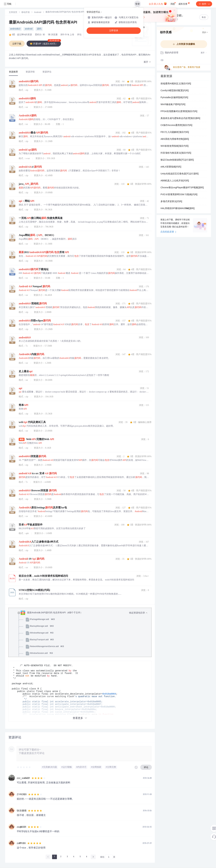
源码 (39, 29)
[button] (147, 62)
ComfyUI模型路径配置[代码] (175, 91)
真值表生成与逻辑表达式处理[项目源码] (180, 118)
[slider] (24, 767)
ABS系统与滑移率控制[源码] (175, 139)
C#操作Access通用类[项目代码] (176, 125)
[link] (13, 12)
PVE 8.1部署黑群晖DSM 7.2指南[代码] (179, 195)
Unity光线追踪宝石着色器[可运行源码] (180, 174)
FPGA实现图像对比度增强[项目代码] (179, 112)
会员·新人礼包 (158, 4)
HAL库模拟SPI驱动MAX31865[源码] (178, 209)
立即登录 (114, 31)
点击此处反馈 (168, 232)
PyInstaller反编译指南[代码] (174, 98)
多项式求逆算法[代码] (171, 202)
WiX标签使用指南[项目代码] (174, 146)
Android (38, 12)
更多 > (205, 33)
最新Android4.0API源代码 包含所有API (43, 23)
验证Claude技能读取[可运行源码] (177, 160)
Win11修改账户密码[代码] (173, 105)
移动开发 (26, 12)
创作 (204, 4)
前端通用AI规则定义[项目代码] (176, 84)
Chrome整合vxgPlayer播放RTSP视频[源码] (182, 188)
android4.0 (15, 29)
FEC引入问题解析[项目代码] (175, 132)
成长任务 (184, 3)
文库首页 (13, 12)
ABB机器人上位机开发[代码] (175, 181)
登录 (137, 4)
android (29, 29)
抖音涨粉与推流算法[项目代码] (176, 153)
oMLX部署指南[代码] (171, 167)
